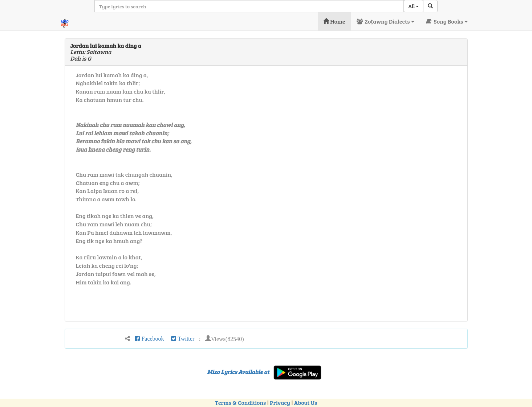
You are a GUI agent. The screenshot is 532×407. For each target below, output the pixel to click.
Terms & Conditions (240, 402)
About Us (306, 402)
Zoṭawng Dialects (385, 21)
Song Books (446, 21)
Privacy (280, 402)
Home (334, 21)
